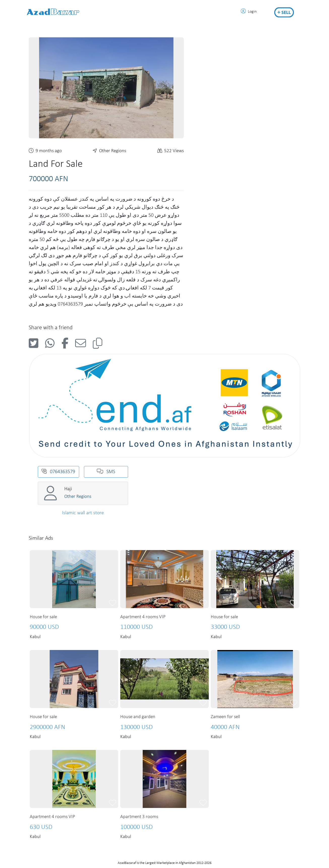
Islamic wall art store (83, 513)
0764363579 (58, 472)
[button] (40, 90)
